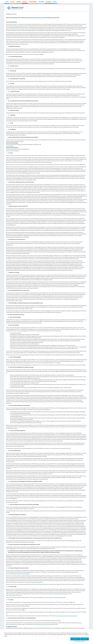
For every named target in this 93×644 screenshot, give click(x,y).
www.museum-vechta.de (18, 26)
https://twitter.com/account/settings (54, 597)
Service (55, 2)
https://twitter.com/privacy (15, 595)
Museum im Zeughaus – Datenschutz (16, 8)
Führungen (41, 2)
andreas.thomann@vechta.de (13, 151)
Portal (7, 2)
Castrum (12, 2)
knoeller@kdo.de (10, 146)
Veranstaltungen (33, 2)
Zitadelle (18, 2)
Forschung (48, 2)
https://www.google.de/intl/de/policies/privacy (67, 616)
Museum (25, 2)
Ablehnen (85, 639)
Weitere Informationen (80, 641)
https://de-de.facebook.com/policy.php (34, 582)
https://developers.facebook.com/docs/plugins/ (19, 574)
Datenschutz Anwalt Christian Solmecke (46, 624)
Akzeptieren (75, 639)
